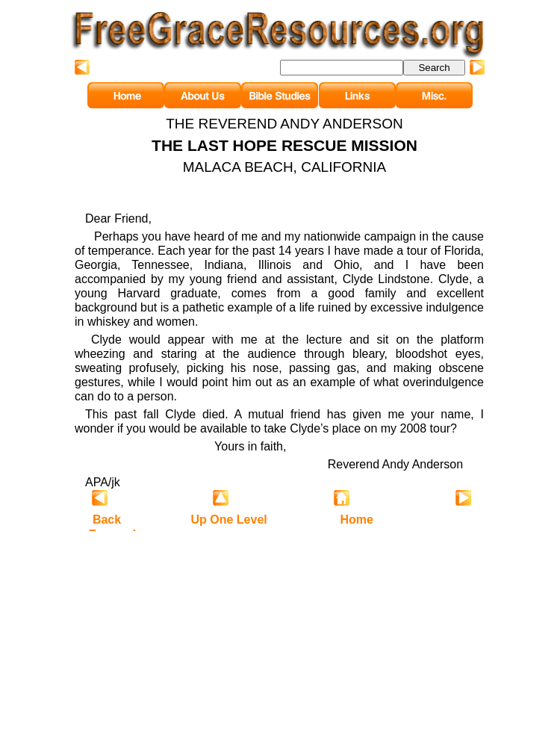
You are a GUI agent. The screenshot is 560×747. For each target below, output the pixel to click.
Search (434, 68)
